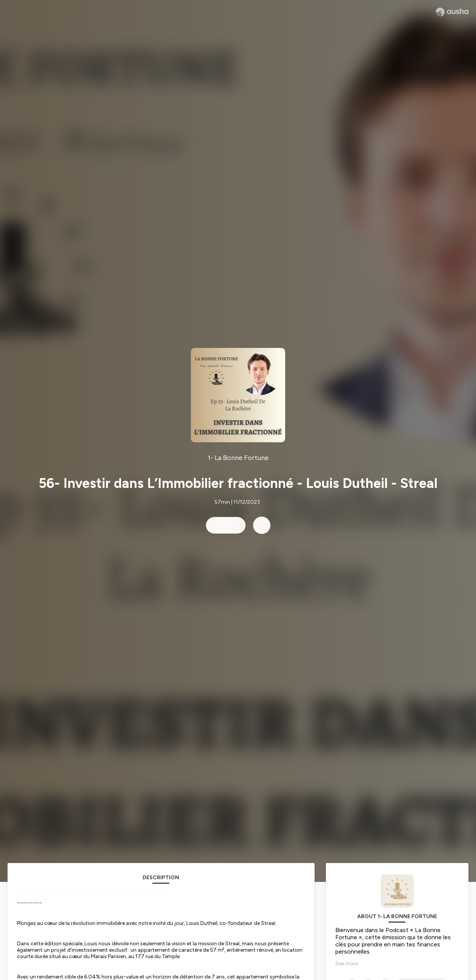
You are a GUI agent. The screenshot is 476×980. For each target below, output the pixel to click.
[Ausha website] (452, 12)
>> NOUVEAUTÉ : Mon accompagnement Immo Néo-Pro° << (90, 893)
